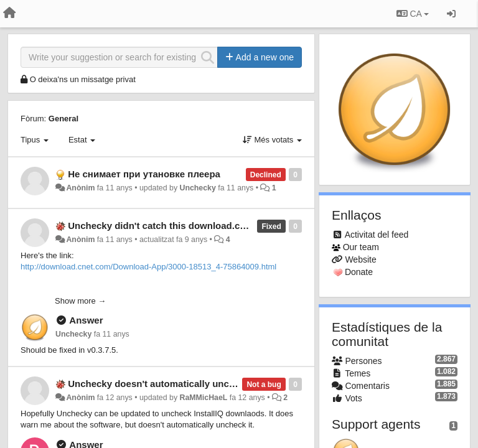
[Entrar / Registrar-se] (451, 14)
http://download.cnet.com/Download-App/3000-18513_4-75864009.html (148, 267)
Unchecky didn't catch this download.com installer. (181, 226)
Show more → (80, 301)
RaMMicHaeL (204, 398)
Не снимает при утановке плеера (144, 174)
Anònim (80, 188)
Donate (359, 272)
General (63, 119)
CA (413, 14)
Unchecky (198, 188)
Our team (361, 247)
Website (360, 259)
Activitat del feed (377, 235)
